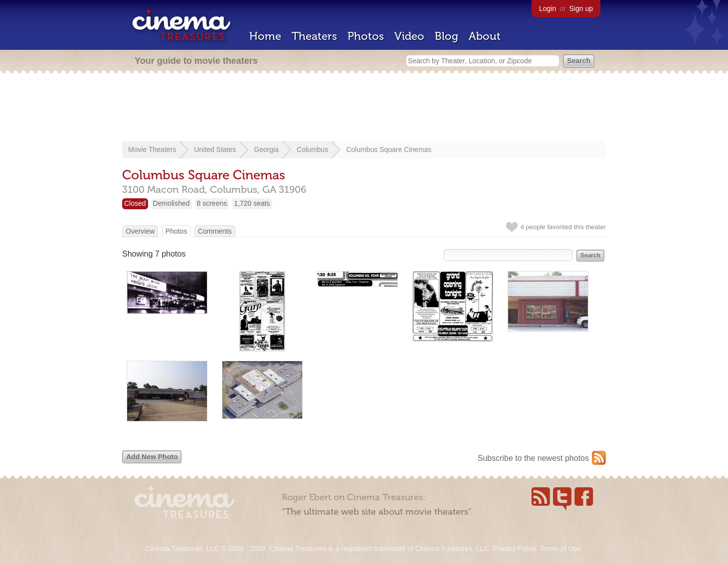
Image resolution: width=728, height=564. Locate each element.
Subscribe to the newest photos (533, 458)
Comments (215, 231)
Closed (135, 203)
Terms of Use (560, 549)
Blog (447, 36)
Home (265, 36)
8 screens (212, 203)
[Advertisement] (364, 108)
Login (547, 8)
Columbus (312, 149)
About (485, 36)
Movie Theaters (152, 149)
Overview (140, 231)
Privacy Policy (514, 549)
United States (215, 149)
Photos (366, 36)
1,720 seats (252, 203)
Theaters (314, 36)
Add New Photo (152, 457)
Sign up (581, 8)
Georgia (266, 149)
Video (409, 36)
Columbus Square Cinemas (389, 149)
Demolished (172, 203)
